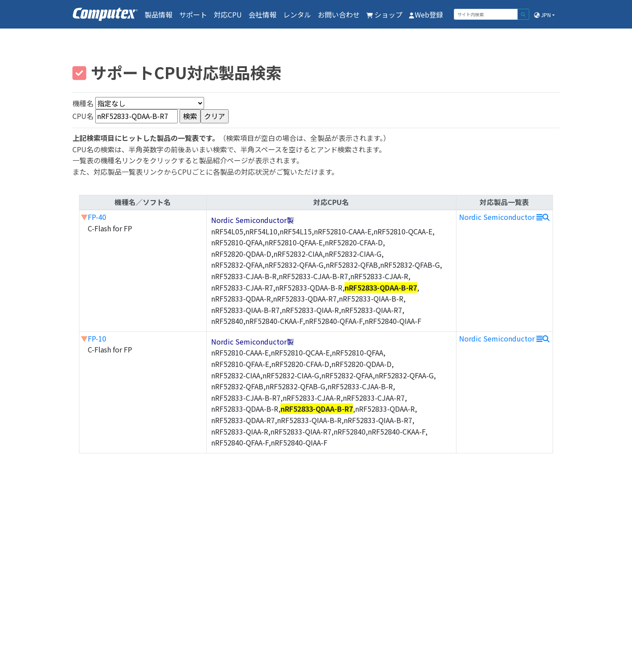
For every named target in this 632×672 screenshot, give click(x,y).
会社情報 (262, 14)
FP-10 (97, 338)
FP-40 (97, 217)
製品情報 (158, 14)
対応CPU (228, 14)
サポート (193, 14)
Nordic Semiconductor (504, 217)
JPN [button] (542, 15)
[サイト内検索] (486, 14)
